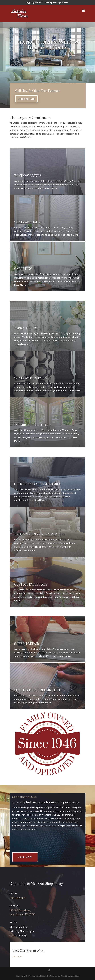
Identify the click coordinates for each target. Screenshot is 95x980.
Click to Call (27, 99)
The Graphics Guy (70, 976)
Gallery (18, 957)
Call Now (25, 853)
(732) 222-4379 (18, 898)
